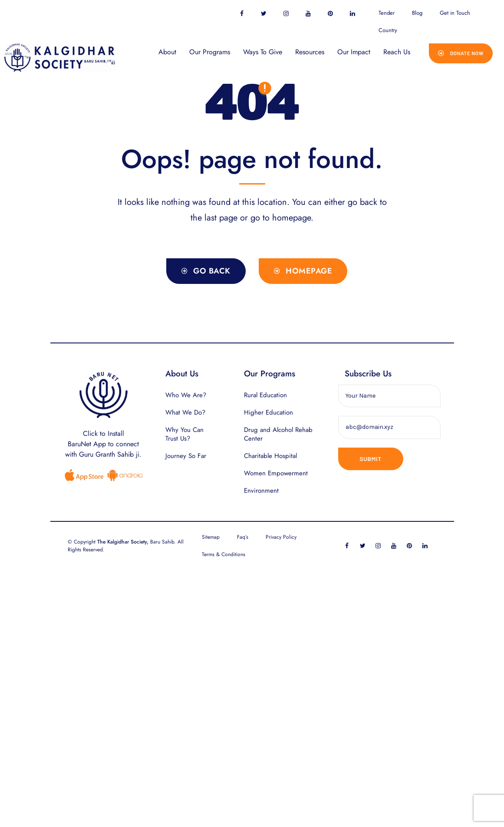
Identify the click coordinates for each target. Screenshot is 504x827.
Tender (387, 13)
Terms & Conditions (224, 554)
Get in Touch (455, 13)
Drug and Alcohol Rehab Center (278, 434)
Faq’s (243, 537)
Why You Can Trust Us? (184, 434)
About (167, 52)
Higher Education (268, 412)
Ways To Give (263, 52)
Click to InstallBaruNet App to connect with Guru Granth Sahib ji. (103, 444)
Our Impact (354, 52)
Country (388, 30)
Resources (310, 52)
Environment (261, 491)
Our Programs (210, 52)
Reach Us (397, 52)
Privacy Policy (281, 537)
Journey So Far (186, 456)
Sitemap (211, 537)
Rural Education (265, 395)
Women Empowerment (276, 473)
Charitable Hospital (270, 456)
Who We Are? (186, 395)
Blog (417, 13)
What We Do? (185, 412)
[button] (461, 53)
